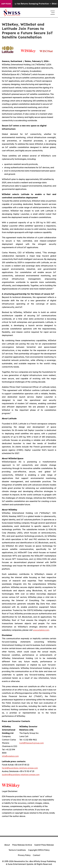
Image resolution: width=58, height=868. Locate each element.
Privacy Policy (24, 855)
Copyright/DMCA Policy (39, 850)
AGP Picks (6, 4)
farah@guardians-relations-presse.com (20, 768)
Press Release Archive (22, 845)
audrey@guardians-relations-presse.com (21, 775)
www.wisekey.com (41, 630)
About (7, 845)
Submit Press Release (44, 845)
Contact (37, 855)
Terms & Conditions (17, 850)
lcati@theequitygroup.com (32, 743)
